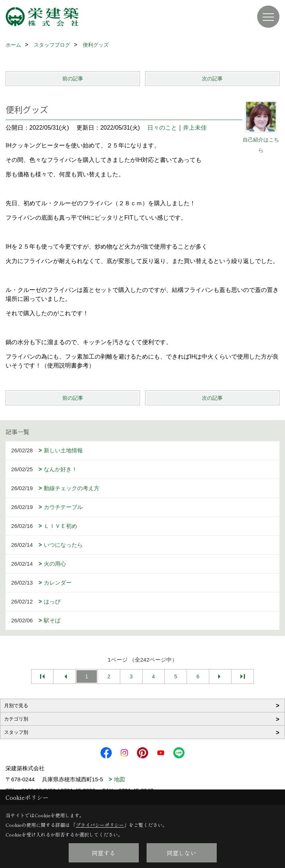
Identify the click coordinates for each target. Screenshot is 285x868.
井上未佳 (195, 128)
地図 (119, 779)
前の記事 (73, 79)
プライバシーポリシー (100, 825)
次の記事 (212, 79)
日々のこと (162, 128)
